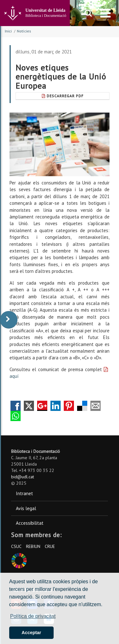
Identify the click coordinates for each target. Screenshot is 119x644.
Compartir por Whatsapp (16, 416)
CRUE (50, 546)
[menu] (106, 13)
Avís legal (26, 508)
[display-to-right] (9, 320)
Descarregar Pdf (63, 96)
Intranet (24, 493)
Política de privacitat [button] (33, 616)
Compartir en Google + (42, 406)
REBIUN (33, 546)
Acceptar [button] (31, 633)
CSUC (16, 546)
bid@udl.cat (23, 477)
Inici (8, 31)
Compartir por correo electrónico (96, 406)
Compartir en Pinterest (69, 406)
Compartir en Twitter (29, 406)
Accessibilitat (30, 523)
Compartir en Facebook (16, 406)
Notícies (24, 31)
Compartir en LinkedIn (56, 406)
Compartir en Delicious (82, 406)
